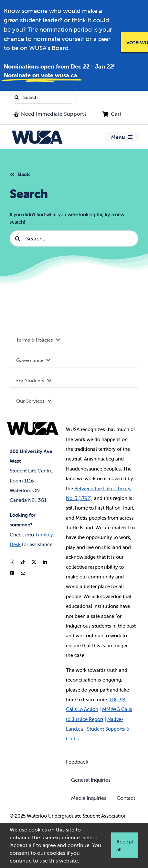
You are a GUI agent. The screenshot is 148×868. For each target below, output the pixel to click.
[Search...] (74, 238)
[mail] (23, 573)
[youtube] (12, 573)
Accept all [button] (125, 845)
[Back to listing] (22, 174)
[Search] (44, 97)
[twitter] (34, 562)
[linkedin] (45, 562)
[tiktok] (23, 562)
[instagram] (12, 562)
